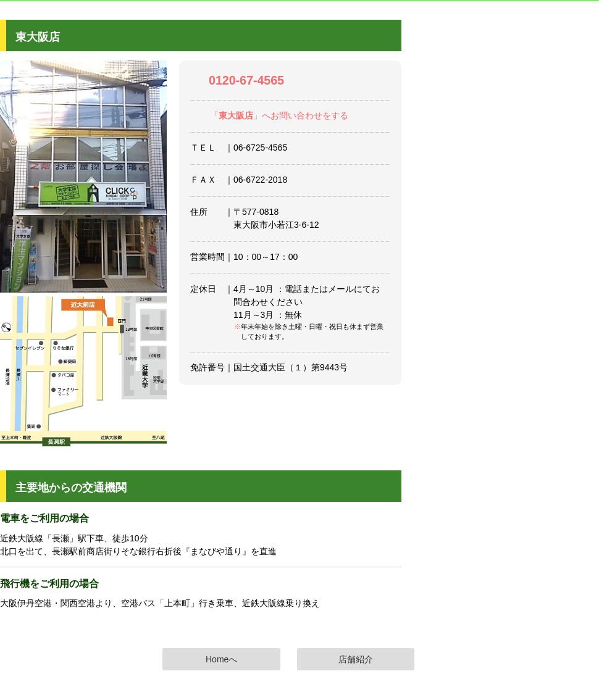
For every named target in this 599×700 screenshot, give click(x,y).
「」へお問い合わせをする (279, 115)
